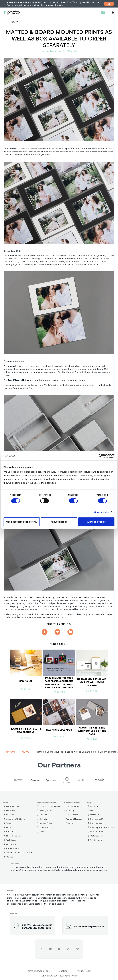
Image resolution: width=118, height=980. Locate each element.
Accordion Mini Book (15, 819)
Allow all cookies (96, 522)
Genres (10, 857)
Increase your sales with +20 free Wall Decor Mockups (92, 682)
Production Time (73, 806)
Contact (94, 806)
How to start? (97, 819)
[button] (59, 203)
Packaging (11, 844)
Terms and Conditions (50, 806)
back (15, 22)
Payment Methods (74, 819)
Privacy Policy (46, 811)
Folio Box (10, 815)
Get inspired (96, 836)
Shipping (70, 811)
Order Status (72, 815)
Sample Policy (46, 823)
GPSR (42, 832)
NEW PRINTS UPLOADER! (59, 730)
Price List (70, 823)
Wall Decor (11, 840)
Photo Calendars (14, 836)
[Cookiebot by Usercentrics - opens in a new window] (101, 456)
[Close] (109, 4)
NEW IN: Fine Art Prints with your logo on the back (92, 731)
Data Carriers (13, 848)
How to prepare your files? (103, 827)
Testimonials (96, 840)
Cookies (43, 815)
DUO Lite (10, 832)
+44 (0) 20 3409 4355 (42, 925)
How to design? (97, 823)
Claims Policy (46, 827)
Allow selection (59, 522)
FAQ (92, 811)
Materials (95, 815)
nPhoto (10, 752)
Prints (9, 827)
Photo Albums (13, 806)
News (25, 752)
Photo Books (12, 811)
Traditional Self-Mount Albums (20, 853)
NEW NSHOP (26, 681)
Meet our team (97, 832)
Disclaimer (44, 819)
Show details (101, 512)
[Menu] (114, 12)
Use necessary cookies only (22, 522)
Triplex (9, 823)
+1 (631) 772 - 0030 (42, 928)
